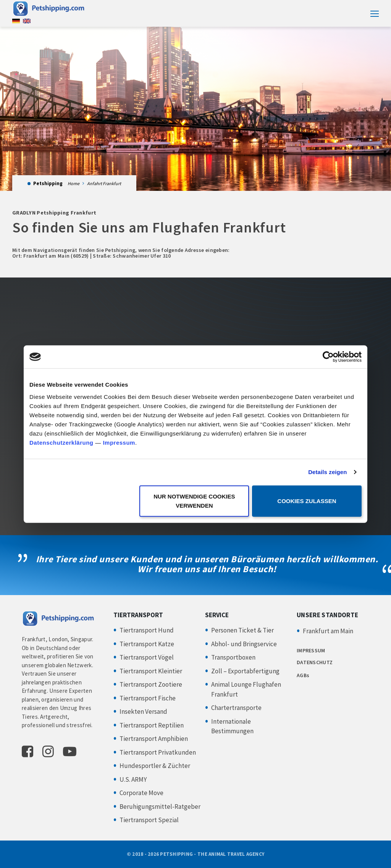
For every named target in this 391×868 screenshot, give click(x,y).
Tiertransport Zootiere (151, 684)
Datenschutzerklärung (61, 442)
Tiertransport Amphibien (154, 739)
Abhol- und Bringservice (244, 644)
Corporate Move (141, 793)
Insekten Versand (143, 712)
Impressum (119, 442)
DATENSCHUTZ (315, 662)
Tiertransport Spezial (149, 820)
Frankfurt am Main (328, 631)
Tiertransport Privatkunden (158, 752)
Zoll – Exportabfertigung (245, 671)
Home (74, 183)
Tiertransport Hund (147, 630)
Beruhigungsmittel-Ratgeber (160, 807)
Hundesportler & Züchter (155, 766)
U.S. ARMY (133, 779)
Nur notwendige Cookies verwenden (194, 501)
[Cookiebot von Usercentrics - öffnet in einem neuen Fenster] (328, 357)
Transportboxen (233, 657)
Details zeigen (327, 472)
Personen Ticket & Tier (242, 630)
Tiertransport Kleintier (151, 671)
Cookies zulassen (307, 501)
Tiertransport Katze (147, 644)
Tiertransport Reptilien (152, 725)
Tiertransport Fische (148, 698)
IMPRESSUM (311, 650)
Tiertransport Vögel (147, 657)
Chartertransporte (236, 708)
